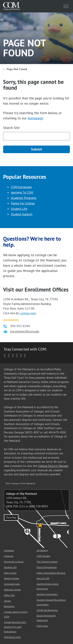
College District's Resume (53, 466)
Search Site (11, 128)
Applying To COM (22, 192)
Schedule (9, 550)
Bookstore (9, 606)
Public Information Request (51, 573)
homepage (35, 118)
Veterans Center (12, 590)
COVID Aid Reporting (47, 610)
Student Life (19, 209)
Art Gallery (42, 550)
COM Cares (42, 626)
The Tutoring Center (47, 562)
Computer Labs (12, 584)
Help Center (10, 573)
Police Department (47, 567)
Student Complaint (47, 594)
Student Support (22, 214)
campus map (28, 313)
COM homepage (21, 187)
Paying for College (23, 203)
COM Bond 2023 (12, 637)
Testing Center (11, 578)
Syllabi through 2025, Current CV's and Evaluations (15, 627)
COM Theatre (44, 556)
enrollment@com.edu (25, 331)
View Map (11, 518)
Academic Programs (24, 198)
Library (7, 601)
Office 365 (9, 595)
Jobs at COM (43, 578)
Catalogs (9, 556)
